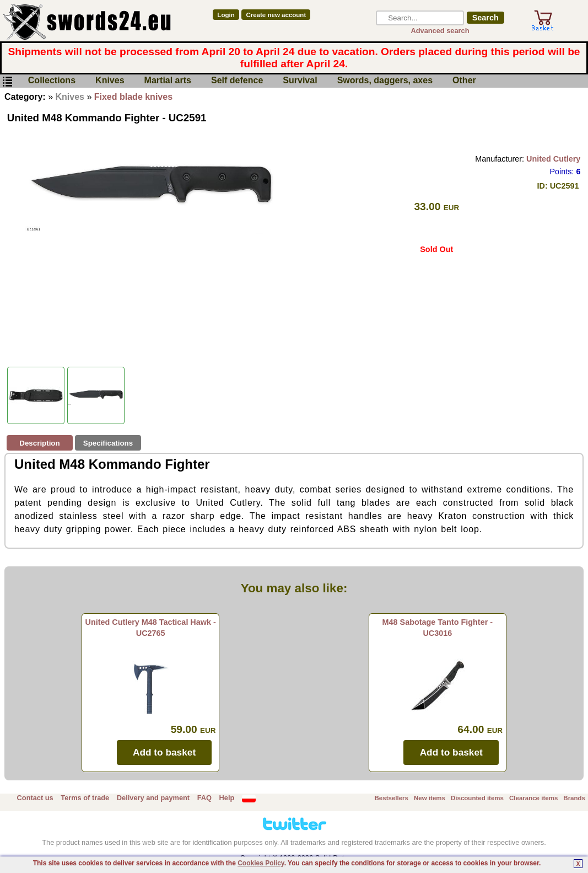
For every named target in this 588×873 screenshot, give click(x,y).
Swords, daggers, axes (385, 81)
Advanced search (440, 31)
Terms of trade (85, 798)
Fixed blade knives (133, 97)
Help (227, 798)
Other (464, 81)
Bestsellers (392, 798)
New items (430, 798)
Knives (110, 81)
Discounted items (477, 798)
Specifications (108, 443)
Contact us (35, 798)
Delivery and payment (153, 798)
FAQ (204, 798)
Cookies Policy (261, 863)
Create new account (276, 15)
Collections (52, 81)
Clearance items (533, 798)
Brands (574, 798)
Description (39, 443)
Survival (300, 81)
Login (226, 15)
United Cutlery (553, 159)
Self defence (237, 81)
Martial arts (168, 81)
